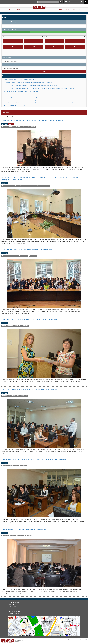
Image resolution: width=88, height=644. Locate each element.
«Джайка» (5, 535)
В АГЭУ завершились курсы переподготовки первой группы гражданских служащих (34, 459)
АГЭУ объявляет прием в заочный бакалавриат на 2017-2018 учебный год (23, 100)
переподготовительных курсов (13, 127)
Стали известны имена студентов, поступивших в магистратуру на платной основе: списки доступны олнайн (32, 85)
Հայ (78, 2)
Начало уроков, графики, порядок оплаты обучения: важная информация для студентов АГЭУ (28, 82)
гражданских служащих (43, 186)
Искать (44, 72)
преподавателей (23, 256)
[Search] (60, 2)
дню (72, 32)
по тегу (5, 65)
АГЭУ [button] (10, 10)
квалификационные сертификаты (10, 186)
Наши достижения (6, 2)
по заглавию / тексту (9, 22)
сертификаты (33, 256)
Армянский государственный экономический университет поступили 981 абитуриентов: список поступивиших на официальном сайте (38, 97)
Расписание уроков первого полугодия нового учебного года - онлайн (22, 91)
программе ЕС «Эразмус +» (28, 127)
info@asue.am (18, 613)
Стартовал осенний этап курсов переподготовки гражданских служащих (29, 389)
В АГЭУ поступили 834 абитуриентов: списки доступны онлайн (20, 79)
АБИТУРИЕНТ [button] (76, 10)
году (16, 32)
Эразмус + (11, 124)
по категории (7, 58)
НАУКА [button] (25, 10)
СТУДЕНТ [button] (68, 10)
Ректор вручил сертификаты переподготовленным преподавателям (27, 250)
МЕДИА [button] (61, 10)
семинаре (29, 535)
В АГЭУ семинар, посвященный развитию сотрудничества (24, 529)
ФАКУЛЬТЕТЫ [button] (17, 10)
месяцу (44, 32)
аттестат (24, 466)
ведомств (5, 396)
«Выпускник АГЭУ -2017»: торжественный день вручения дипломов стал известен (25, 106)
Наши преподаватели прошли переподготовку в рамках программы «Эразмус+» (32, 121)
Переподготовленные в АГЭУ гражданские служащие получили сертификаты (31, 320)
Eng (82, 2)
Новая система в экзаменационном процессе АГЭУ (17, 94)
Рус (86, 2)
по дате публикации (9, 29)
